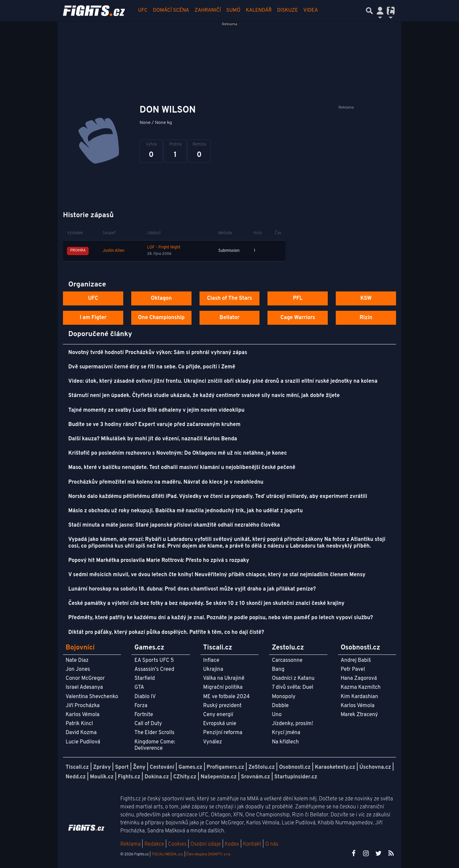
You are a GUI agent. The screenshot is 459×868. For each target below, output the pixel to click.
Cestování (162, 767)
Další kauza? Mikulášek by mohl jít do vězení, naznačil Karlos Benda (153, 439)
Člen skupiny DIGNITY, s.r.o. (209, 854)
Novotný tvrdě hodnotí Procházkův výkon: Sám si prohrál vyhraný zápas (158, 353)
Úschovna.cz (375, 767)
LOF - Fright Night (164, 247)
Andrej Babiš (356, 660)
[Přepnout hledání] (369, 11)
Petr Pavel (353, 669)
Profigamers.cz (225, 767)
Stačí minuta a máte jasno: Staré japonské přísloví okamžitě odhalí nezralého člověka (174, 525)
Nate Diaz (77, 660)
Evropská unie (220, 724)
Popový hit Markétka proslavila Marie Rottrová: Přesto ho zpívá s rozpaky (159, 561)
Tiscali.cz (77, 767)
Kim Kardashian (359, 697)
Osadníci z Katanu (293, 678)
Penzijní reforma (223, 733)
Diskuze (288, 10)
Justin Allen (114, 251)
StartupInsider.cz (296, 777)
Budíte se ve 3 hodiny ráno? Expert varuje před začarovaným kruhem (154, 425)
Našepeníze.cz (219, 777)
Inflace (211, 660)
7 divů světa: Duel (292, 687)
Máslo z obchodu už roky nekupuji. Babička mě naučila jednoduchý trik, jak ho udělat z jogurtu (186, 511)
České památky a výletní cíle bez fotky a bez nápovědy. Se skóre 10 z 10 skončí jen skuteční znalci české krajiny (206, 604)
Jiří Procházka (83, 706)
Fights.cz (129, 777)
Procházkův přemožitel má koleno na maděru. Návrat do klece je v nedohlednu (166, 482)
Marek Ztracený (359, 715)
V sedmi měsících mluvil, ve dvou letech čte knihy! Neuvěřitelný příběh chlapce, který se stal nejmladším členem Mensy (217, 575)
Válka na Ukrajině (224, 678)
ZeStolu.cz (262, 767)
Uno (277, 715)
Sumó (233, 10)
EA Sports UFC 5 (154, 660)
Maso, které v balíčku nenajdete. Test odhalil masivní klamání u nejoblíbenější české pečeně (182, 468)
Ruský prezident (222, 706)
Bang (278, 669)
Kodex (233, 844)
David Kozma (81, 733)
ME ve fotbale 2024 (227, 697)
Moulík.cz (102, 777)
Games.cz (191, 767)
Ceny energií (218, 715)
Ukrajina (213, 669)
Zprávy (102, 767)
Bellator (230, 318)
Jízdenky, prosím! (292, 724)
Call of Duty (148, 724)
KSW (366, 298)
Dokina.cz (157, 777)
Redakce (154, 844)
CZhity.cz (185, 777)
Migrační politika (223, 687)
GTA (139, 687)
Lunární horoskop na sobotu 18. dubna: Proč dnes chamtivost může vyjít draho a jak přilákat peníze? (192, 589)
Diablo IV (145, 697)
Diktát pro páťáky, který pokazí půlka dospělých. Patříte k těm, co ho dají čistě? (166, 633)
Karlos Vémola (83, 715)
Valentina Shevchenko (92, 697)
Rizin (366, 318)
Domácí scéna (171, 10)
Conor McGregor (85, 678)
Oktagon (161, 298)
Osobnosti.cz (295, 767)
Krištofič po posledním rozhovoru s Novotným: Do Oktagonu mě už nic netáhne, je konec (178, 453)
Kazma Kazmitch (361, 687)
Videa (311, 10)
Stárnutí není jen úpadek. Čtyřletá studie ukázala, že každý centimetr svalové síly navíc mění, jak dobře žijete (204, 396)
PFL (298, 298)
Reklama (130, 844)
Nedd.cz (76, 777)
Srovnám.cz (255, 777)
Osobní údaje (206, 844)
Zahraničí (208, 10)
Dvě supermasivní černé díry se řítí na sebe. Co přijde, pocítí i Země (152, 367)
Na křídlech (285, 742)
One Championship (161, 318)
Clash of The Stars (229, 298)
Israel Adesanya (84, 687)
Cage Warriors (298, 318)
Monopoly (284, 697)
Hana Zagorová (359, 678)
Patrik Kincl (79, 724)
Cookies (177, 844)
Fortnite (144, 715)
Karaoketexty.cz (335, 767)
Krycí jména (286, 733)
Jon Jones (78, 669)
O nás (272, 844)
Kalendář (259, 10)
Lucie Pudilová (83, 742)
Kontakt (253, 844)
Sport (122, 767)
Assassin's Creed (154, 669)
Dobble (280, 706)
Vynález (213, 742)
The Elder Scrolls (154, 733)
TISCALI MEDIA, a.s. (167, 854)
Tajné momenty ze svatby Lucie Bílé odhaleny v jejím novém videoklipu (156, 410)
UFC (143, 10)
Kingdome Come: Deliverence (155, 745)
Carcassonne (287, 660)
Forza (141, 706)
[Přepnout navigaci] (380, 11)
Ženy (139, 767)
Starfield (144, 678)
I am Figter (93, 318)
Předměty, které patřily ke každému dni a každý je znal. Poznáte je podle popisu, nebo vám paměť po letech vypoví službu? (221, 618)
